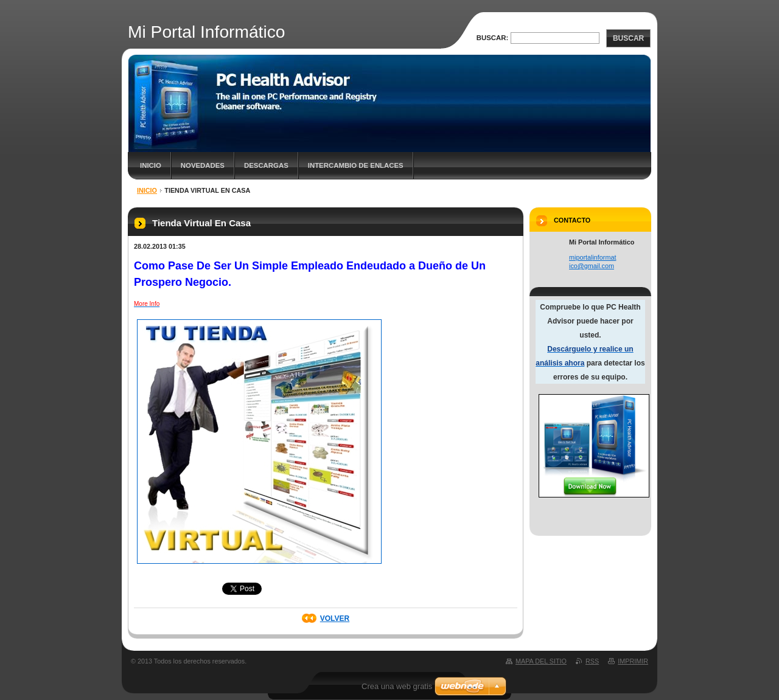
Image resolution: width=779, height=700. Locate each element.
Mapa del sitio (541, 661)
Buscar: (493, 38)
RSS (592, 661)
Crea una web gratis (397, 686)
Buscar (628, 38)
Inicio (151, 165)
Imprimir (633, 661)
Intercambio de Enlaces (356, 165)
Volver (335, 619)
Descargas (266, 165)
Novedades (203, 165)
